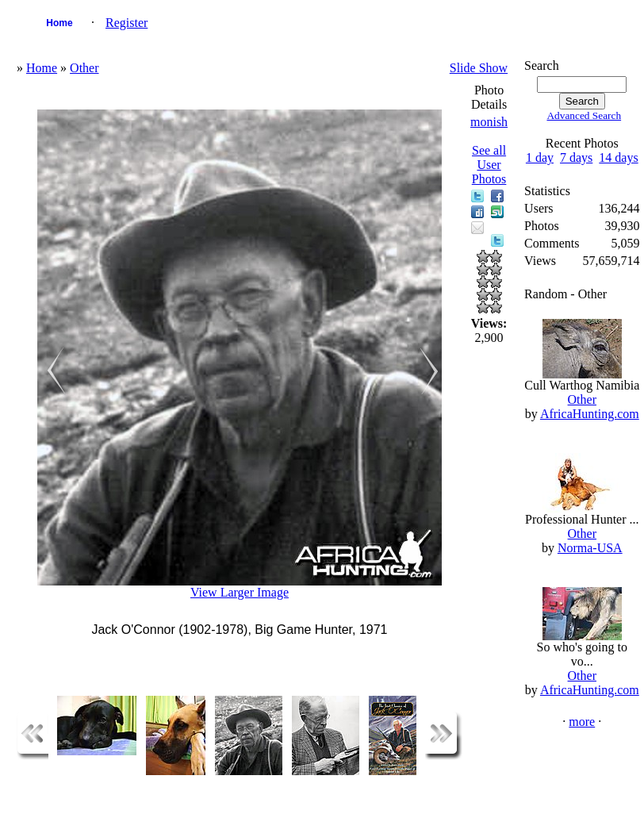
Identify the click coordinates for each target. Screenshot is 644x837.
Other (84, 68)
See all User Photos (489, 165)
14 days (618, 157)
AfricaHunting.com (590, 414)
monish (489, 122)
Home (59, 23)
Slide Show (479, 68)
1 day (540, 157)
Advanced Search (584, 115)
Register (126, 23)
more (582, 722)
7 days (576, 157)
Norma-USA (590, 548)
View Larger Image (240, 592)
